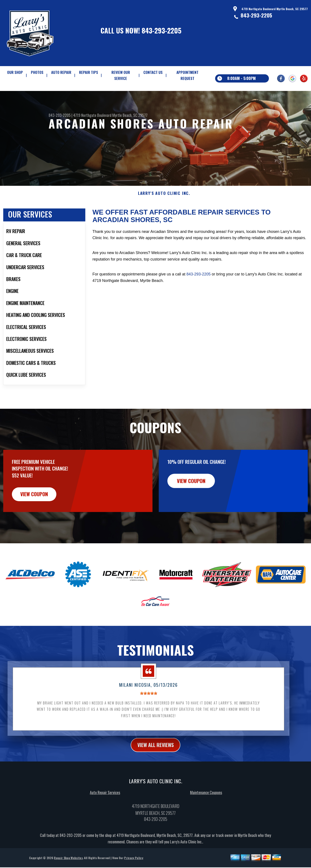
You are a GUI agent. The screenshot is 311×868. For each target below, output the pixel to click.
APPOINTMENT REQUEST (187, 75)
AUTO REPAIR (61, 72)
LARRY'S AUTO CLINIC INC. (164, 214)
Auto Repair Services (105, 814)
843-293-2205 (162, 30)
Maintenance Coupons (206, 814)
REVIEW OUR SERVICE (121, 75)
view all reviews (156, 766)
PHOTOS (37, 72)
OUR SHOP (15, 72)
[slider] (149, 715)
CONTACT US (153, 72)
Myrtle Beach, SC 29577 (130, 115)
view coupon (36, 515)
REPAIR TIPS (89, 72)
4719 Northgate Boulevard (92, 115)
